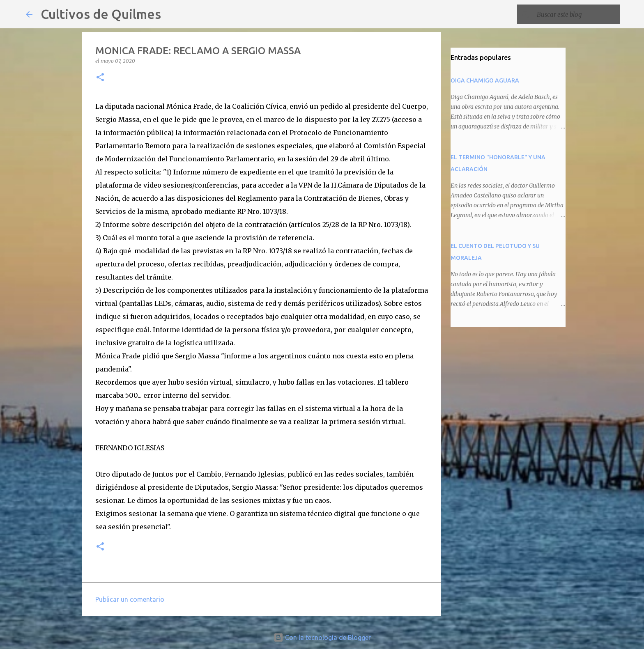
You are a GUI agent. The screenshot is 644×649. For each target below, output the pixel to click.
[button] (100, 78)
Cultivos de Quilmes (101, 14)
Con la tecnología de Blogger (322, 638)
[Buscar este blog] (577, 14)
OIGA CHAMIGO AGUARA (485, 80)
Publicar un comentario (130, 599)
